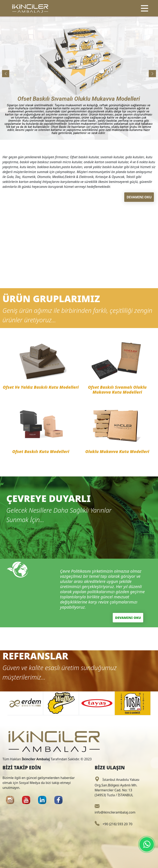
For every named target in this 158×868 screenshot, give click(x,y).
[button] (152, 74)
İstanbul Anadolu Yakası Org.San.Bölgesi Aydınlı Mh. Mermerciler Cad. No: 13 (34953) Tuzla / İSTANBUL (117, 787)
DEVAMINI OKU (139, 197)
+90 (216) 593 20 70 (113, 824)
